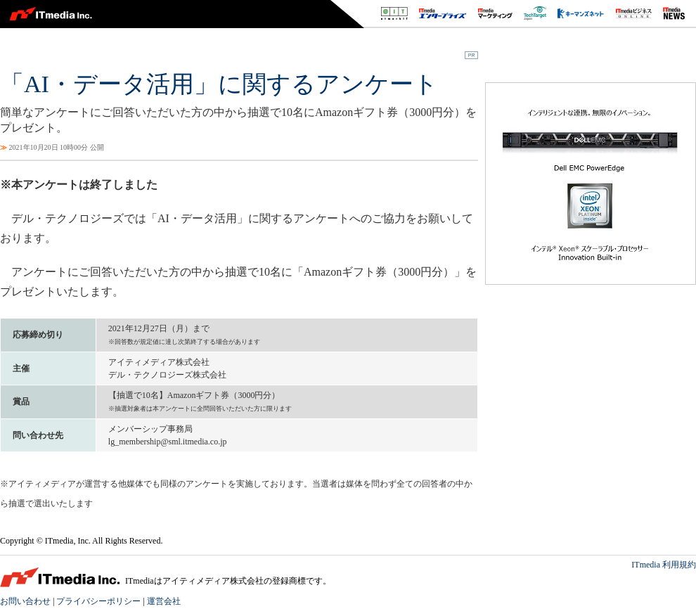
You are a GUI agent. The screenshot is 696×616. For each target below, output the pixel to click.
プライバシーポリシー (98, 601)
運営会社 (164, 601)
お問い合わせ (25, 601)
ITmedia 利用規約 (664, 565)
